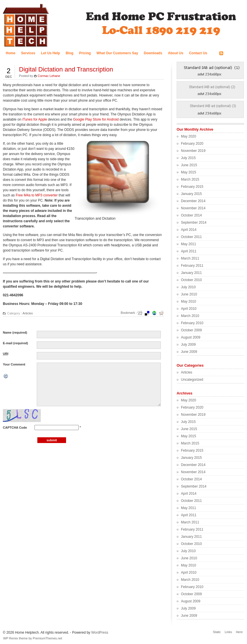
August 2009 (191, 337)
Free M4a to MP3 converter (37, 195)
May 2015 (189, 172)
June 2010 (189, 294)
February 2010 (192, 323)
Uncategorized (192, 380)
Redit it (163, 313)
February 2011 (192, 266)
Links (228, 632)
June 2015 (189, 165)
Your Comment (14, 364)
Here (239, 632)
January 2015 (191, 194)
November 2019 (193, 151)
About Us (176, 53)
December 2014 (193, 201)
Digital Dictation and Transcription (66, 69)
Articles (28, 313)
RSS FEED (233, 53)
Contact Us (198, 53)
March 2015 (190, 179)
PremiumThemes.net (47, 638)
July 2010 (188, 287)
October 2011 (191, 237)
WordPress (100, 633)
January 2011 (191, 273)
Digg (142, 313)
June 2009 (189, 352)
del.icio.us (149, 313)
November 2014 (193, 208)
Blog (70, 53)
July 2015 (188, 158)
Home (10, 53)
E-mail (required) (15, 343)
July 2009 (188, 345)
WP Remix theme (15, 638)
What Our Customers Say (117, 53)
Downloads (153, 53)
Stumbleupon (156, 313)
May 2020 (189, 136)
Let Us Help (51, 53)
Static (217, 632)
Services (28, 53)
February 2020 (192, 144)
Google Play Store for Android (96, 119)
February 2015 (192, 187)
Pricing (85, 53)
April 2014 (189, 230)
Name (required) (15, 332)
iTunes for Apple (34, 119)
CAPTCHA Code (15, 428)
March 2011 (190, 258)
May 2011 (189, 244)
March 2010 (190, 316)
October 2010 (191, 280)
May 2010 (189, 301)
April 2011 (189, 251)
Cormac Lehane (49, 76)
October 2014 (191, 215)
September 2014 (194, 223)
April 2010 (189, 309)
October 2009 (191, 330)
